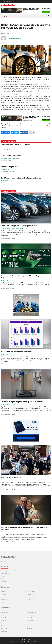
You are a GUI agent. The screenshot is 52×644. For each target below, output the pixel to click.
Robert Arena (8, 149)
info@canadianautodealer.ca (11, 562)
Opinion (3, 602)
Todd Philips (30, 620)
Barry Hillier (4, 628)
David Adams (8, 161)
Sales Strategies (7, 181)
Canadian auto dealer (14, 38)
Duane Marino (31, 618)
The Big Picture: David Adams (11, 158)
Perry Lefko (30, 615)
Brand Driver (30, 594)
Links (2, 576)
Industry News (7, 31)
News (14, 31)
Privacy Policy (26, 639)
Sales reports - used (22, 228)
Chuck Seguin (31, 626)
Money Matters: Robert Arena (11, 147)
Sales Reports (31, 592)
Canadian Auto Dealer (9, 238)
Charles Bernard (5, 618)
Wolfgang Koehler (32, 612)
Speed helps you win (9, 167)
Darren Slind (30, 628)
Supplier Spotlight (32, 597)
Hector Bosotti (9, 183)
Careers (3, 579)
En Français (7, 1)
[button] (6, 16)
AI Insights (6, 169)
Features (3, 594)
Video (28, 600)
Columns (3, 592)
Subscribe (4, 582)
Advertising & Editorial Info (8, 571)
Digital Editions (5, 574)
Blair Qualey (30, 623)
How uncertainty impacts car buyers (16, 144)
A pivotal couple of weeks (11, 156)
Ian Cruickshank (9, 172)
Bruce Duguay (5, 626)
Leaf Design (38, 642)
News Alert (4, 600)
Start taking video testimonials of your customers (21, 178)
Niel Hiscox (4, 631)
